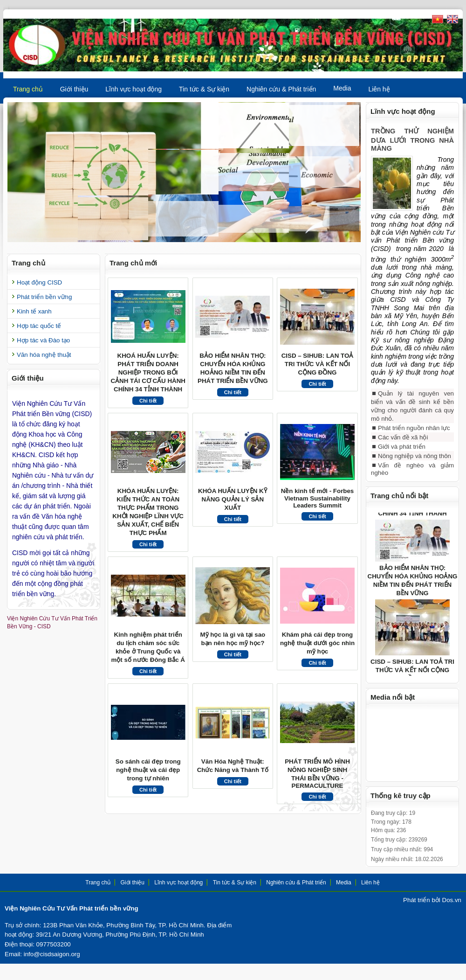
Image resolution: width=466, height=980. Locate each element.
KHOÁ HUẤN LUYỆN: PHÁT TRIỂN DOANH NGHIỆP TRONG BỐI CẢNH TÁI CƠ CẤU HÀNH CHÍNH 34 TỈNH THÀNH (148, 372)
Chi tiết (148, 401)
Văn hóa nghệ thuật (44, 355)
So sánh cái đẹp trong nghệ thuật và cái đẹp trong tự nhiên (148, 770)
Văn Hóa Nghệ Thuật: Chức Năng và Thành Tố (233, 766)
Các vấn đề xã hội (403, 444)
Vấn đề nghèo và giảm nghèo (412, 476)
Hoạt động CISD (39, 282)
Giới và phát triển (402, 454)
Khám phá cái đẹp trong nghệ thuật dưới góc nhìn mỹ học (317, 643)
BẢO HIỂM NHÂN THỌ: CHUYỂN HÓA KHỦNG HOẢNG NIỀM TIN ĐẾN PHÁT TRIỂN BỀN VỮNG (233, 368)
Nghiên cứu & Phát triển (281, 89)
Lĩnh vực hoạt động (134, 89)
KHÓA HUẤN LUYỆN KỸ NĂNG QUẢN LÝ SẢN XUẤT (233, 499)
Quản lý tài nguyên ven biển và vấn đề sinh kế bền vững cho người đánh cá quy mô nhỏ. (412, 413)
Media (342, 88)
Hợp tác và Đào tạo (43, 340)
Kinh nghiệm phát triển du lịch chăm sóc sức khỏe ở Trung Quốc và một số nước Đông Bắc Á (148, 647)
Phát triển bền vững (44, 297)
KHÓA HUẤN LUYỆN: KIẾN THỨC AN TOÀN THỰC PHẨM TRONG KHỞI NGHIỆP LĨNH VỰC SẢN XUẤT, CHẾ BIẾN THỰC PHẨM (148, 512)
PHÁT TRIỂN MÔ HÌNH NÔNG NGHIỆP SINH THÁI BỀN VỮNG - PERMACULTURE (317, 774)
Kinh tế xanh (34, 311)
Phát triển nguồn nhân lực (414, 435)
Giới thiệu (74, 89)
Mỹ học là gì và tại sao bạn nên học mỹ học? (233, 639)
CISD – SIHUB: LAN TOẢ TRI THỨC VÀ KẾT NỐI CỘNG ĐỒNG (318, 364)
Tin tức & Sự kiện (204, 89)
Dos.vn (452, 907)
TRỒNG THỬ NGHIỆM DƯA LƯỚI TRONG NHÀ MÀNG (412, 140)
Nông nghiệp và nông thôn (415, 463)
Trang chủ (28, 89)
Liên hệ (379, 89)
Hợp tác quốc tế (39, 326)
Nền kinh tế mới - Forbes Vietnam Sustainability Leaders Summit (318, 498)
